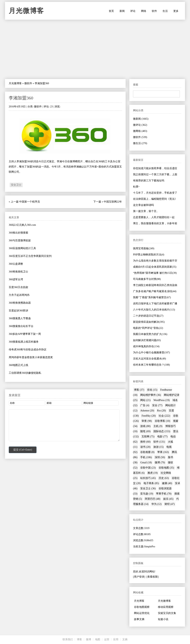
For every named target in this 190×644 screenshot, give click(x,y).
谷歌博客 (162, 421)
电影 (162, 437)
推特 (145, 442)
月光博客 (139, 601)
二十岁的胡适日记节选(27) (148, 316)
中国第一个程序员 (30, 202)
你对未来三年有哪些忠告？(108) (151, 365)
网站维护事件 (151, 395)
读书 (145, 447)
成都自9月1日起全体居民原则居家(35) (155, 267)
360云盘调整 (16, 264)
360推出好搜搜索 (18, 233)
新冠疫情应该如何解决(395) (149, 322)
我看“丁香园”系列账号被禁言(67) (152, 297)
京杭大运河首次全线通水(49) (149, 359)
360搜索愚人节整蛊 (20, 318)
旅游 (159, 447)
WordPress (162, 400)
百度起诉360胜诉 (18, 311)
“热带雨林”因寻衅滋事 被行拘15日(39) (155, 273)
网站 (145, 400)
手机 (146, 457)
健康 (167, 483)
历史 (164, 478)
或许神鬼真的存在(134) (146, 346)
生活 (165, 11)
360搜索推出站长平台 (21, 326)
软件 (154, 11)
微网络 (140, 131)
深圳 (160, 457)
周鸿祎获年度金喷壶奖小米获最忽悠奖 (31, 357)
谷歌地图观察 (142, 607)
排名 (152, 390)
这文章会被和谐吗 (143, 205)
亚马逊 (147, 494)
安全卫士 (16, 185)
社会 (164, 416)
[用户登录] (139, 577)
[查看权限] (152, 577)
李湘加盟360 (21, 98)
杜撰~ (136, 187)
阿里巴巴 (153, 499)
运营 (107, 639)
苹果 (163, 452)
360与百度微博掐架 (20, 240)
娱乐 (168, 499)
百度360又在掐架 (18, 287)
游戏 (145, 426)
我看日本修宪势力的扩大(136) (150, 334)
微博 (160, 463)
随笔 (145, 431)
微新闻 (141, 119)
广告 (145, 405)
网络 (144, 11)
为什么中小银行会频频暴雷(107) (151, 353)
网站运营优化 (142, 613)
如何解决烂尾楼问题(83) (147, 340)
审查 (147, 421)
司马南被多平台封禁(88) (147, 279)
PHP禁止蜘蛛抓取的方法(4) (149, 255)
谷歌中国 (148, 468)
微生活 (140, 143)
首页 (111, 11)
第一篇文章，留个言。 (146, 211)
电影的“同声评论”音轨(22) (148, 328)
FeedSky (149, 416)
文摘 (125, 639)
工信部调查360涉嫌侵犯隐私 (25, 373)
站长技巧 (148, 478)
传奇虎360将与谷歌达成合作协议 (28, 350)
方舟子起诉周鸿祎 (19, 295)
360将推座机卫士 (18, 272)
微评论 (140, 125)
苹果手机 (164, 494)
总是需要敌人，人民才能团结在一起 (154, 217)
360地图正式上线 (18, 365)
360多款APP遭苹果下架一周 (25, 334)
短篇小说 (163, 619)
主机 (158, 426)
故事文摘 (139, 619)
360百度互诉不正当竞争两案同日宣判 (30, 256)
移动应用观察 (166, 607)
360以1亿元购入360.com (22, 225)
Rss (162, 411)
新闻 (122, 11)
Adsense (147, 411)
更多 (176, 11)
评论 (133, 11)
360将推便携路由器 (20, 303)
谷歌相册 (147, 452)
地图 (98, 639)
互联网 (148, 437)
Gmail (146, 463)
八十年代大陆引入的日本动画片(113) (154, 310)
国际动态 (162, 431)
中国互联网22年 (113, 202)
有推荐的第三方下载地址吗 (149, 181)
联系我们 (68, 639)
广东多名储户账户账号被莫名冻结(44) (155, 291)
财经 (170, 504)
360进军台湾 (16, 279)
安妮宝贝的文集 (167, 613)
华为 (157, 504)
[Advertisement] (95, 49)
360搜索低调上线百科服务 (24, 342)
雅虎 (153, 473)
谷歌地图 (166, 468)
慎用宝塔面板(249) (144, 248)
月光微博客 (26, 11)
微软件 (28, 83)
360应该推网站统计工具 (22, 248)
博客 (139, 390)
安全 (157, 405)
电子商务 (151, 483)
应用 (116, 639)
